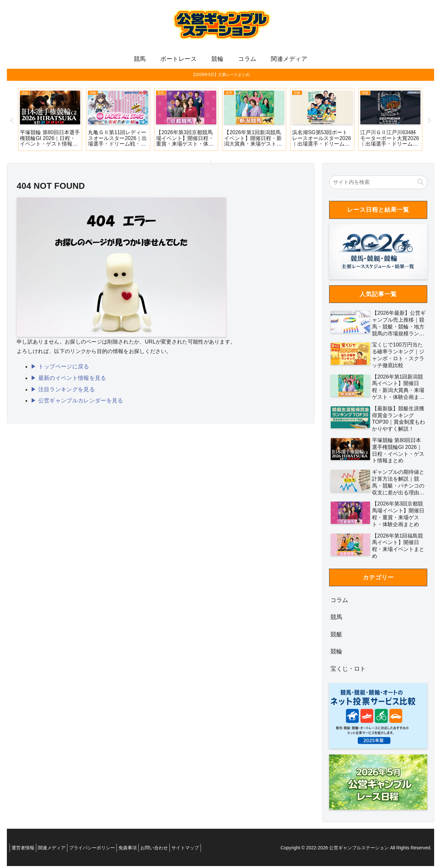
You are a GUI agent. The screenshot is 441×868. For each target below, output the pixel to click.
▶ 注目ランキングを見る (61, 390)
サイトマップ (203, 850)
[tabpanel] (50, 121)
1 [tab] (211, 163)
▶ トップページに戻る (58, 368)
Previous (12, 123)
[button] (420, 184)
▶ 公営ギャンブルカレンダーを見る (74, 400)
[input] (378, 184)
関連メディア (57, 850)
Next (429, 123)
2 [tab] (220, 163)
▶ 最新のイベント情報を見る (66, 379)
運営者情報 (25, 850)
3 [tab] (230, 163)
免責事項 (139, 850)
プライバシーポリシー (100, 850)
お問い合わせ (169, 850)
